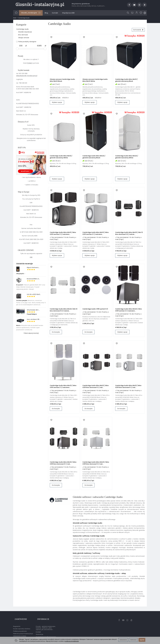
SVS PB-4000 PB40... (34, 294)
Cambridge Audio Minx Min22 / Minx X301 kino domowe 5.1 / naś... (63, 464)
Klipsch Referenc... (33, 268)
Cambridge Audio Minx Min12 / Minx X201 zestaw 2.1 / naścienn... (63, 234)
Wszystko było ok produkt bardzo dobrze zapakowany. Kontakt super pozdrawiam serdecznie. (30, 328)
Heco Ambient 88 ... (34, 319)
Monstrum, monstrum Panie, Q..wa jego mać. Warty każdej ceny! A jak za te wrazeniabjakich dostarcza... (31, 303)
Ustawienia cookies (20, 633)
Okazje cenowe (24, 38)
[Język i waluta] (145, 13)
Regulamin (17, 623)
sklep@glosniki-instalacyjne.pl (27, 76)
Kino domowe (23, 35)
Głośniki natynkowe (25, 32)
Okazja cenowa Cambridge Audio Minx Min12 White (95, 81)
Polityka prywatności (20, 628)
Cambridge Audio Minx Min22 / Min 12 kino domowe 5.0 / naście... (129, 234)
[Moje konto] (137, 13)
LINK (31, 257)
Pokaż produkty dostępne (26, 42)
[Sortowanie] (138, 30)
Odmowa (133, 640)
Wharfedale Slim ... (33, 310)
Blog (46, 13)
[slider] (17, 49)
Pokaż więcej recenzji (31, 333)
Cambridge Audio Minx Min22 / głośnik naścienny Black (94, 158)
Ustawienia (123, 640)
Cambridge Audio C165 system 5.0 (95, 310)
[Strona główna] (40, 5)
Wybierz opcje (57, 103)
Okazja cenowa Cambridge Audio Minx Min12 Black (62, 81)
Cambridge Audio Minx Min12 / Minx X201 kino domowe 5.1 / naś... (96, 387)
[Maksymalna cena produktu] (39, 46)
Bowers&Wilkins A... (33, 279)
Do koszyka (56, 333)
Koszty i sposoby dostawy (22, 626)
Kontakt (55, 13)
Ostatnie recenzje (24, 264)
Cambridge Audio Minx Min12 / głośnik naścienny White (61, 158)
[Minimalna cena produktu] (21, 46)
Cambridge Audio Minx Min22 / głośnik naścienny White (127, 158)
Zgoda (142, 640)
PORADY (30, 63)
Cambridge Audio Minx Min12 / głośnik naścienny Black (126, 81)
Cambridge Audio (22, 29)
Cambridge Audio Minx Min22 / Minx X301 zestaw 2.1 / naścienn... (129, 311)
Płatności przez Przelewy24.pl (23, 631)
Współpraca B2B (68, 13)
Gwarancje (39, 631)
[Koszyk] (133, 13)
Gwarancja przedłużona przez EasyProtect (46, 635)
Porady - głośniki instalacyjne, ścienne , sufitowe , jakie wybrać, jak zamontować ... (46, 625)
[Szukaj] (129, 13)
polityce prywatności (72, 641)
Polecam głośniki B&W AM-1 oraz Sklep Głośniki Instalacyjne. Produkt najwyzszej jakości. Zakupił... (31, 287)
